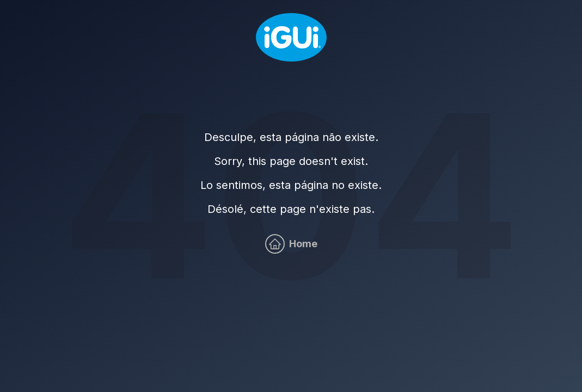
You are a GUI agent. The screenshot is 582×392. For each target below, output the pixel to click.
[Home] (291, 37)
